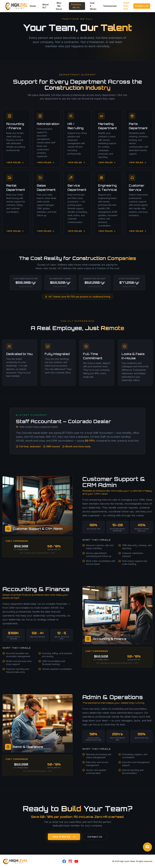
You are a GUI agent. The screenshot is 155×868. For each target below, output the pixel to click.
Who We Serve (60, 6)
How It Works (93, 6)
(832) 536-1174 (125, 6)
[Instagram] (70, 861)
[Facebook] (64, 861)
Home (33, 6)
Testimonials (110, 6)
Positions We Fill (77, 6)
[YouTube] (76, 861)
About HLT (45, 6)
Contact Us (142, 6)
